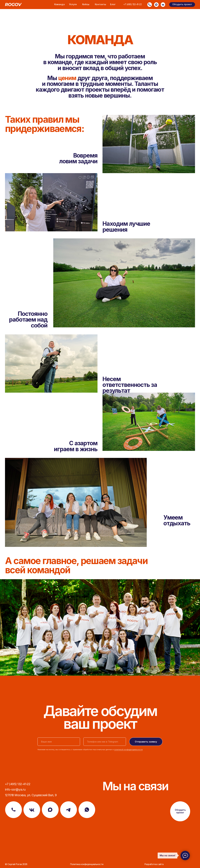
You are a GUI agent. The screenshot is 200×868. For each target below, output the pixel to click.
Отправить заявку (146, 742)
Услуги (73, 4)
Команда (59, 4)
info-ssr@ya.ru (15, 789)
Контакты (101, 4)
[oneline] (105, 742)
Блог (113, 4)
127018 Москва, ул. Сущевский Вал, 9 (31, 795)
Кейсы (86, 4)
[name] (59, 742)
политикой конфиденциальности (128, 750)
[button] (182, 5)
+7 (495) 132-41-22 (132, 4)
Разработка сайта (154, 864)
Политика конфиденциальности (87, 864)
